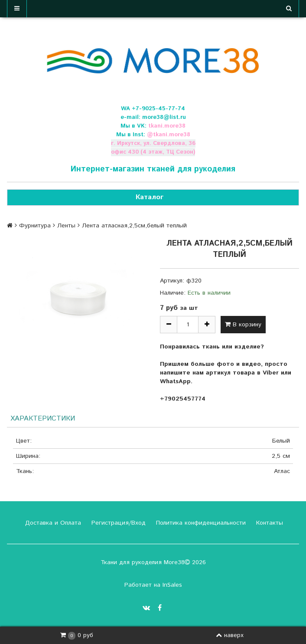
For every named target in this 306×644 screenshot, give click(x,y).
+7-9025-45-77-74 (158, 109)
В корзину (243, 325)
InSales (172, 585)
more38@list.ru (164, 117)
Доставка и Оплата (52, 523)
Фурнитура (35, 226)
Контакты (269, 523)
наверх (230, 635)
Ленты (66, 226)
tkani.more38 (167, 126)
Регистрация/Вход (117, 523)
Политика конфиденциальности (200, 523)
